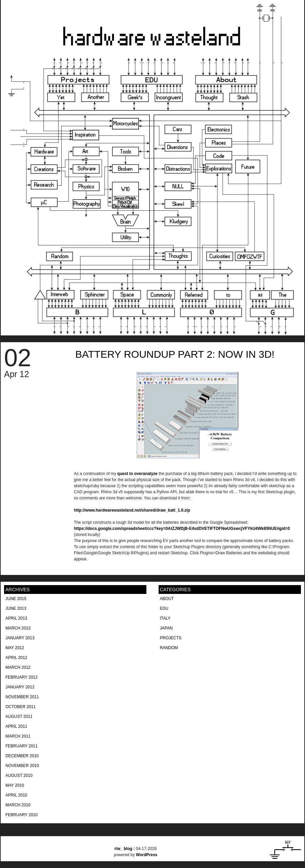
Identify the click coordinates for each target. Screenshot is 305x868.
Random (169, 648)
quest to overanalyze (137, 474)
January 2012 (20, 687)
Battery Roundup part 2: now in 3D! (175, 354)
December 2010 (22, 756)
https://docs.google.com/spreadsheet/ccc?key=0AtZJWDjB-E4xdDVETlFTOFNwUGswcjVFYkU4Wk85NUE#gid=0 (182, 529)
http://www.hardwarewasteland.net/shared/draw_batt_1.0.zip (132, 510)
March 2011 (18, 736)
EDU (164, 608)
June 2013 (16, 608)
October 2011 (21, 707)
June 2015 (16, 599)
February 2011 (22, 746)
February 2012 (22, 677)
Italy (165, 618)
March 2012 (18, 667)
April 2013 (16, 618)
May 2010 (15, 785)
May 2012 (15, 648)
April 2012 (16, 658)
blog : (125, 849)
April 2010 (16, 795)
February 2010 (22, 815)
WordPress (147, 855)
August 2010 (19, 776)
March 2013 (18, 628)
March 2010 (18, 805)
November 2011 (22, 697)
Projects (171, 638)
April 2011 (16, 726)
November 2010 (22, 766)
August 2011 (19, 717)
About (167, 599)
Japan (166, 628)
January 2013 (20, 638)
